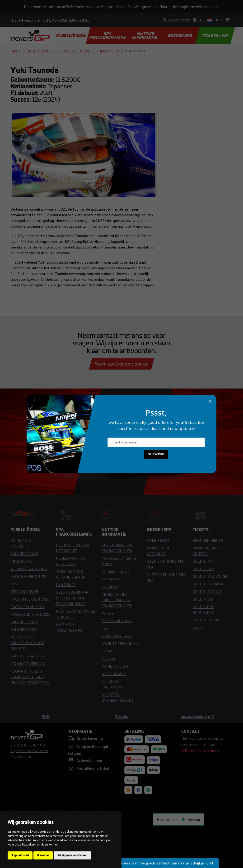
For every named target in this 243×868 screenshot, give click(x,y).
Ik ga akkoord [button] (20, 855)
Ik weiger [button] (43, 855)
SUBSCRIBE (156, 454)
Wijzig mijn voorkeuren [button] (72, 855)
